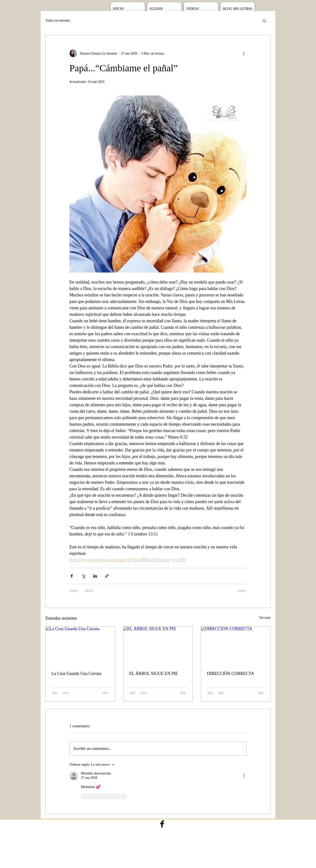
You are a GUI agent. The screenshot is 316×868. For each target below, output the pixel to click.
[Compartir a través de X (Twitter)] (83, 576)
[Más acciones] (244, 53)
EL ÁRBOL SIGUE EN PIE (154, 673)
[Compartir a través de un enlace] (107, 576)
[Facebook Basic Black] (162, 824)
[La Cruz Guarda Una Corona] (80, 646)
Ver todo (265, 618)
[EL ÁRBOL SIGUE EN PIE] (158, 646)
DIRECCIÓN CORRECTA (230, 673)
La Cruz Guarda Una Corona (76, 673)
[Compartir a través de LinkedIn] (95, 576)
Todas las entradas (58, 20)
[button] (264, 21)
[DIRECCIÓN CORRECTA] (236, 646)
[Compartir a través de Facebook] (72, 576)
